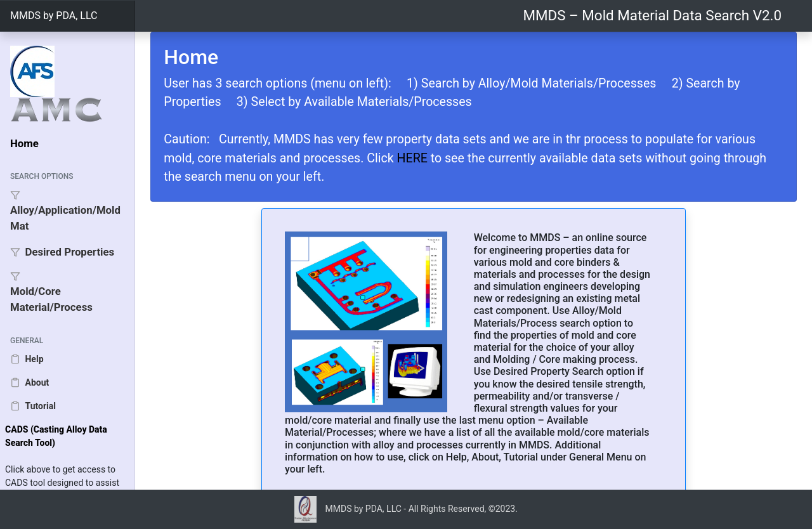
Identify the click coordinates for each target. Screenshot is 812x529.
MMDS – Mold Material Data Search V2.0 (652, 15)
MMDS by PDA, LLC (54, 16)
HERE (412, 158)
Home (24, 143)
